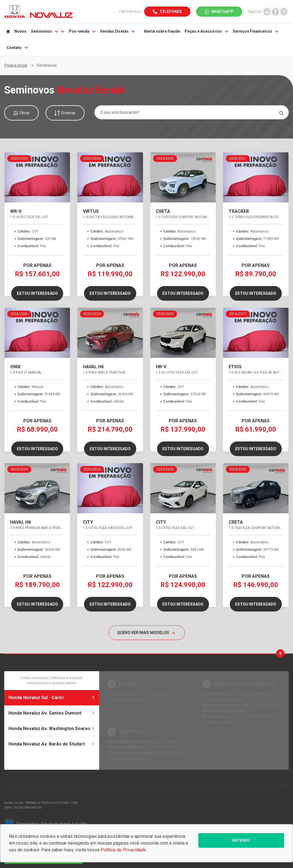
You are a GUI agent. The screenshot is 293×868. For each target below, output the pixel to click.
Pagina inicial (16, 65)
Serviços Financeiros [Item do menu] (255, 31)
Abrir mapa (125, 712)
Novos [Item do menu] (20, 31)
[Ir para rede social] (267, 11)
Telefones (171, 12)
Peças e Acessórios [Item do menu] (206, 31)
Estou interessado (37, 293)
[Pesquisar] (281, 113)
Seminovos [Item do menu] (48, 31)
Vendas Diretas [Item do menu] (117, 31)
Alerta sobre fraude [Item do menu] (162, 31)
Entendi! (241, 840)
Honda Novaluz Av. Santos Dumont (52, 713)
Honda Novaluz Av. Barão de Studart (52, 744)
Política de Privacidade (123, 850)
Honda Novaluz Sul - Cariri (52, 698)
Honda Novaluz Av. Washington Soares (52, 728)
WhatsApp (222, 12)
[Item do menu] (8, 32)
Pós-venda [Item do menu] (82, 31)
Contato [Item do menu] (17, 48)
